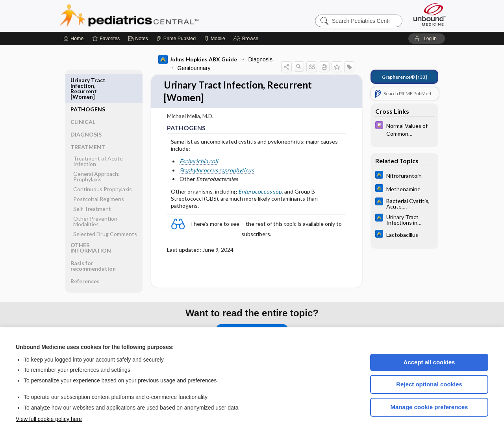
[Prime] (176, 39)
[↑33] (404, 77)
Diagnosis (260, 59)
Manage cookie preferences (429, 407)
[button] (247, 39)
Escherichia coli (199, 163)
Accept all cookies (429, 362)
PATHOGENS (88, 80)
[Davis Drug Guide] (404, 129)
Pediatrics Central (157, 16)
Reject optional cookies (429, 384)
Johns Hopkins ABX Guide (198, 59)
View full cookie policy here (49, 419)
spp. (261, 193)
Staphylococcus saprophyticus (217, 171)
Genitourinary (194, 68)
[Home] (73, 39)
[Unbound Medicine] (430, 14)
